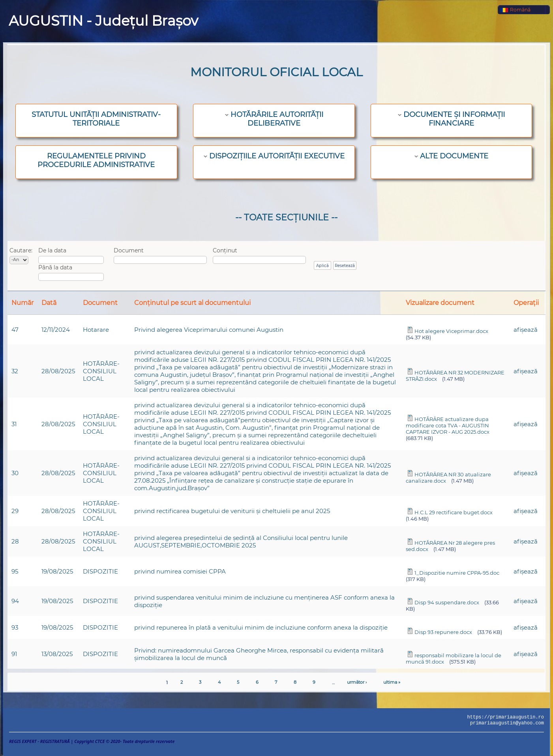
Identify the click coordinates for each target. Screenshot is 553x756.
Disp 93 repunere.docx (443, 632)
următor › (357, 682)
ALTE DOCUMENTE (454, 156)
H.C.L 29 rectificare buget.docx (454, 512)
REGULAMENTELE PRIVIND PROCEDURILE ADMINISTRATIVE (96, 160)
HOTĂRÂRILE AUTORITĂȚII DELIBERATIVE (277, 119)
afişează (526, 330)
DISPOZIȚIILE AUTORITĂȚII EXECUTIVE (277, 156)
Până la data (55, 267)
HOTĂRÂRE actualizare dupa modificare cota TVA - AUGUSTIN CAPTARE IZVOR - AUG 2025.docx (448, 425)
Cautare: (21, 250)
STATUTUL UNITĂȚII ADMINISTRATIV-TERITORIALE (96, 119)
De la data (52, 250)
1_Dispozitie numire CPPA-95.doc (457, 573)
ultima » (392, 682)
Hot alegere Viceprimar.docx (451, 331)
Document (129, 250)
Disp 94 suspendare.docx (447, 602)
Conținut (225, 250)
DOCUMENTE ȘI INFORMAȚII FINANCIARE (454, 119)
